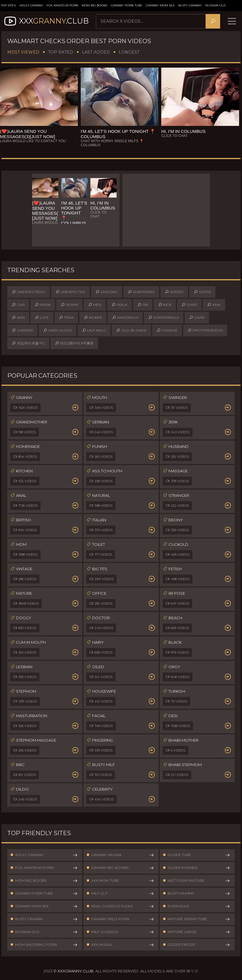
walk (119, 305)
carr (197, 318)
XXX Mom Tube (120, 881)
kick (165, 305)
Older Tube (197, 855)
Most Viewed (23, 52)
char (189, 305)
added (174, 292)
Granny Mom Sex (160, 5)
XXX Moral (120, 945)
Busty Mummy (197, 894)
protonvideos (205, 331)
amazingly (125, 318)
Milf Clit (120, 894)
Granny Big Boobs (120, 868)
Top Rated (61, 52)
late (42, 318)
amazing (107, 292)
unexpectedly (29, 292)
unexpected (70, 292)
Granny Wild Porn (120, 919)
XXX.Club (46, 21)
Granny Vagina (120, 855)
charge (167, 331)
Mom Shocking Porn (44, 945)
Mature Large (197, 932)
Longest (129, 52)
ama (214, 305)
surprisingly (164, 318)
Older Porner (197, 868)
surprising (141, 292)
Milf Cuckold (120, 932)
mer (95, 305)
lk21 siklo (94, 331)
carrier (22, 331)
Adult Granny (31, 5)
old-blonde (131, 331)
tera (66, 318)
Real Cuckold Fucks (120, 907)
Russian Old (215, 5)
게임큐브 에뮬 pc (28, 344)
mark (43, 305)
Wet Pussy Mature (197, 881)
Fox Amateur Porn (62, 5)
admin (69, 305)
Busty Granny (190, 5)
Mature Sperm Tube (197, 919)
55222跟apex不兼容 (74, 344)
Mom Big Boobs (94, 5)
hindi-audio (58, 331)
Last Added (96, 52)
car (18, 305)
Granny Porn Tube (127, 5)
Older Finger (197, 945)
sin (143, 305)
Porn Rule (197, 907)
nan (18, 318)
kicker (93, 318)
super (202, 292)
